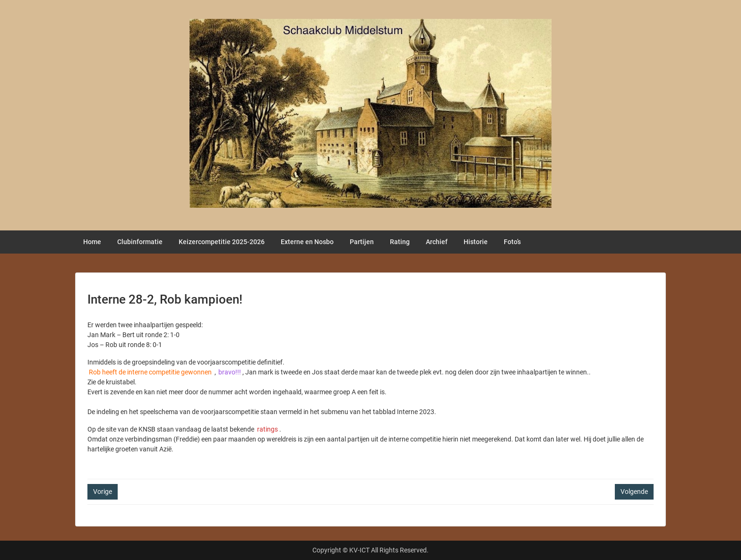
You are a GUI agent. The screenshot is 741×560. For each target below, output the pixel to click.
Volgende (634, 492)
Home (92, 242)
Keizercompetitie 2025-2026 (222, 242)
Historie (476, 242)
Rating (400, 242)
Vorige (103, 492)
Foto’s (512, 242)
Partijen (362, 242)
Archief (437, 242)
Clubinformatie (140, 242)
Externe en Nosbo (307, 242)
